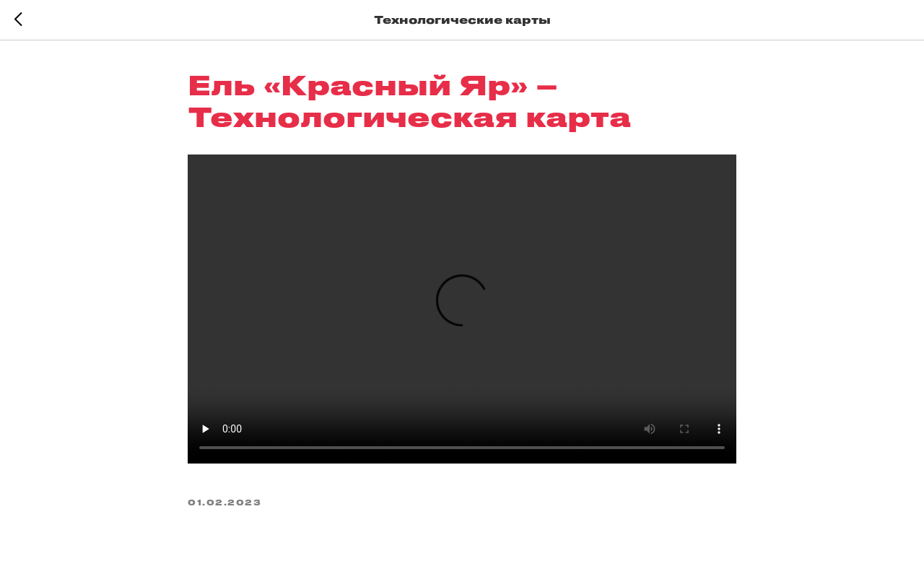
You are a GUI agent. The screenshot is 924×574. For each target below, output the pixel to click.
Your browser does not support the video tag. (462, 309)
